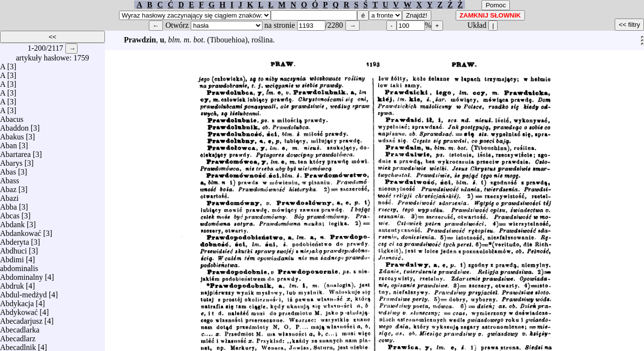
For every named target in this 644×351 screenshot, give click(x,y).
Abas (8, 169)
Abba (9, 205)
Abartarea (15, 152)
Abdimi (12, 257)
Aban (9, 143)
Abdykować (19, 310)
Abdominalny (21, 275)
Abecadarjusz (21, 319)
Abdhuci (13, 248)
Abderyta (15, 240)
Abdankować (20, 231)
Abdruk (12, 283)
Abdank (12, 222)
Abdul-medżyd (23, 292)
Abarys (11, 161)
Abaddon (14, 126)
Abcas (10, 213)
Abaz (8, 187)
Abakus (12, 134)
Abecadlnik (18, 345)
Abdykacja (17, 301)
